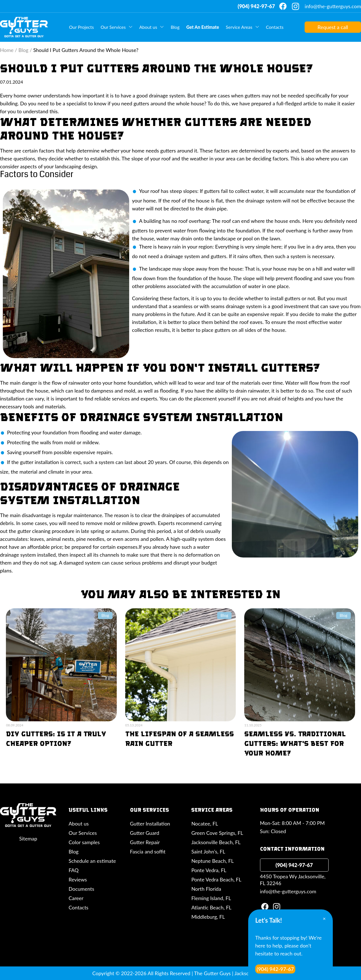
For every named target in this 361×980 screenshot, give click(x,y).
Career (76, 898)
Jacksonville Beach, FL (216, 842)
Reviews (78, 879)
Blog (175, 27)
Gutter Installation (150, 824)
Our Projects (82, 27)
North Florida (206, 889)
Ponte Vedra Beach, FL (216, 879)
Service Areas (239, 27)
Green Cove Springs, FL (217, 833)
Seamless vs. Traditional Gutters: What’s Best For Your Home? (295, 743)
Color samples (84, 842)
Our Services (113, 27)
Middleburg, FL (208, 917)
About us (148, 27)
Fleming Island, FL (211, 898)
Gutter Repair (145, 842)
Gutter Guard (145, 833)
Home (7, 50)
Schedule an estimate (92, 861)
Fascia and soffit (148, 851)
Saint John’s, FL (208, 851)
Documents (81, 889)
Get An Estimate (202, 27)
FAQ (73, 870)
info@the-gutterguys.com (333, 6)
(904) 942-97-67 (256, 6)
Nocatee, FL (205, 824)
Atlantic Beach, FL (211, 907)
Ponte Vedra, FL (209, 870)
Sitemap (28, 839)
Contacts (275, 27)
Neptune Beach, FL (212, 861)
